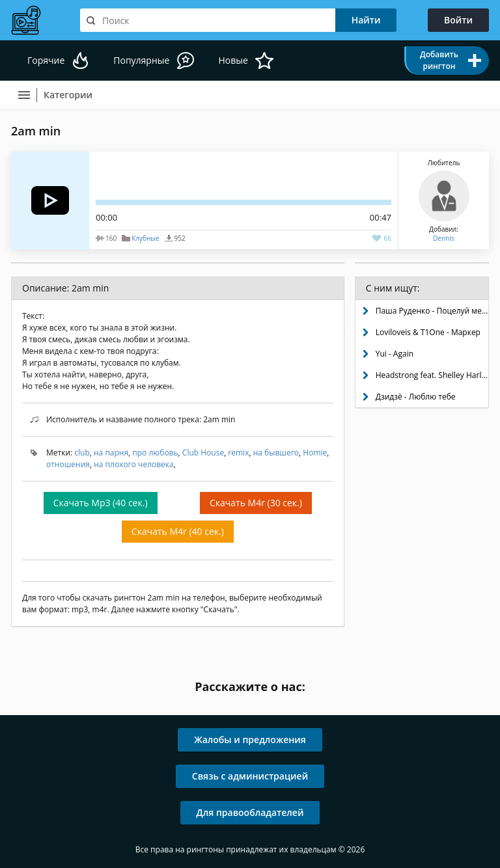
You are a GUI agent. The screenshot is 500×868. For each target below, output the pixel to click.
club (82, 453)
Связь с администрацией (250, 776)
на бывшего (276, 453)
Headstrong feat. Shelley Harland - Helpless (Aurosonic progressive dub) (432, 375)
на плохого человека (134, 464)
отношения (68, 464)
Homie (315, 453)
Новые (233, 60)
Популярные (141, 60)
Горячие (46, 60)
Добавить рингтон (439, 60)
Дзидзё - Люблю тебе (416, 397)
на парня (111, 453)
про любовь (155, 453)
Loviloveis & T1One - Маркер (428, 332)
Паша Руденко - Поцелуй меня (432, 311)
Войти (458, 20)
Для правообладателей (250, 812)
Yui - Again (395, 354)
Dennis (443, 238)
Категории (68, 95)
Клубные (145, 238)
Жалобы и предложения (250, 739)
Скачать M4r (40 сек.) (178, 531)
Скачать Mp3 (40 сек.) (101, 503)
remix (238, 453)
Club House (203, 453)
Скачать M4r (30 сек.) (256, 503)
